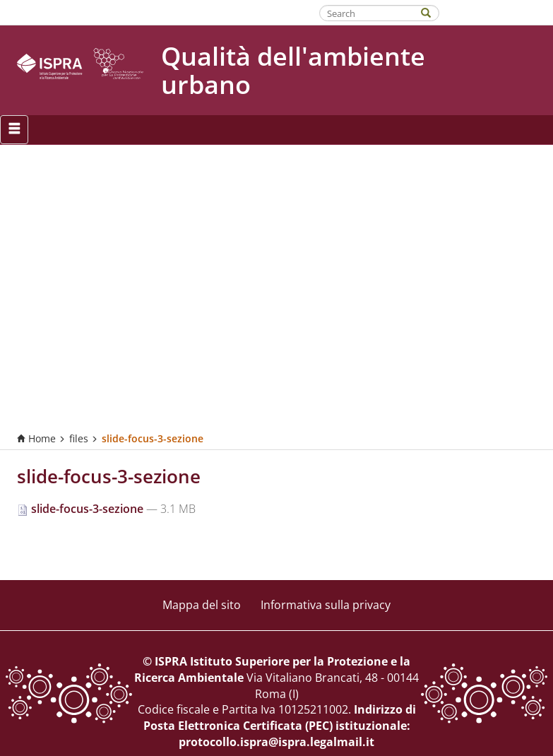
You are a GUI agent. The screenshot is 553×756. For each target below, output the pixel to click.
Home (36, 438)
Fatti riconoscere (497, 12)
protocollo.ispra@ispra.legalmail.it (276, 742)
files (79, 438)
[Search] (433, 12)
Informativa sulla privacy (326, 605)
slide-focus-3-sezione (82, 509)
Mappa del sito (202, 605)
